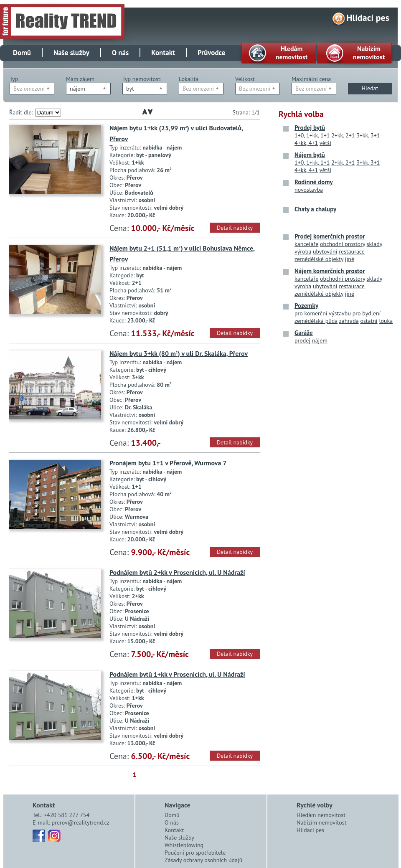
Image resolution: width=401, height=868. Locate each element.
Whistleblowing (184, 845)
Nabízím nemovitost (322, 822)
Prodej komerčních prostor (330, 236)
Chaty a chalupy (315, 209)
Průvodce (211, 53)
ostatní (369, 321)
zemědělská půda (316, 321)
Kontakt (163, 53)
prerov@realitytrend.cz (81, 822)
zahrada (349, 321)
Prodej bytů (310, 128)
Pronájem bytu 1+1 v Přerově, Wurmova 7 (168, 463)
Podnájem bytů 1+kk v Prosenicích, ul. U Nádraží (177, 674)
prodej (302, 340)
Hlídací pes (368, 18)
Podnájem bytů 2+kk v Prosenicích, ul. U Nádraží (177, 572)
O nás (120, 53)
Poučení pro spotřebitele (195, 853)
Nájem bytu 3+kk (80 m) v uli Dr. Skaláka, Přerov (179, 353)
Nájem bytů (310, 155)
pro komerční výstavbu (323, 313)
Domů (22, 53)
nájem (320, 340)
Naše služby (71, 53)
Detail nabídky (235, 228)
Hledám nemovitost (321, 815)
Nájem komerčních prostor (330, 271)
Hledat (370, 88)
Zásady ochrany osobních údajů (203, 860)
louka (386, 321)
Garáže (304, 333)
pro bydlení (367, 313)
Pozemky (306, 306)
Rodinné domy (314, 182)
